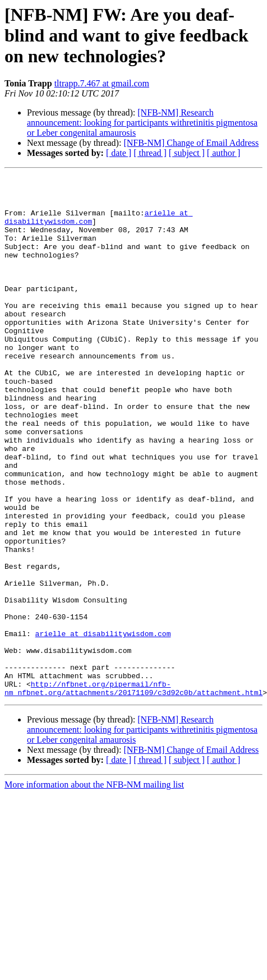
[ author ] (224, 153)
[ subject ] (187, 153)
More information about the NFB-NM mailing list (94, 889)
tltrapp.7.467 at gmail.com (102, 83)
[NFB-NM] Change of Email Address (191, 143)
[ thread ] (150, 153)
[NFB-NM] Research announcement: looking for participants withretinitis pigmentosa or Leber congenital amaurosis (142, 123)
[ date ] (119, 153)
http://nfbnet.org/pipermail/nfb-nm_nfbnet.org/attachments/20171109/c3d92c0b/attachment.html (133, 792)
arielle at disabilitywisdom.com (103, 726)
